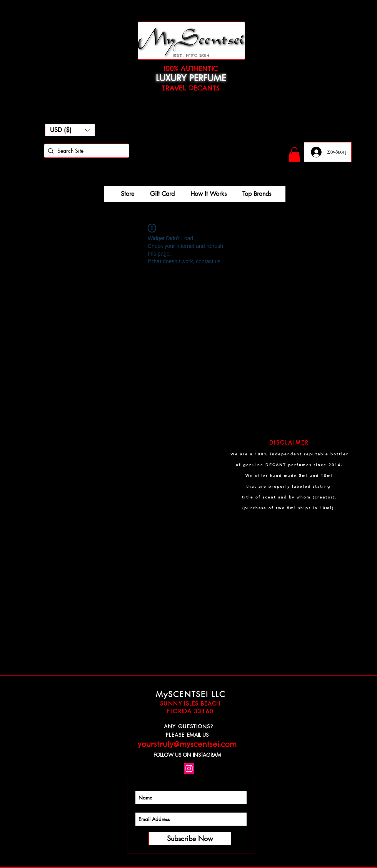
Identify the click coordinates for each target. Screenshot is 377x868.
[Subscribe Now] (190, 839)
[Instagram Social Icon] (189, 768)
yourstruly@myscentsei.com (187, 744)
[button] (70, 130)
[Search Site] (85, 151)
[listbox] (70, 130)
